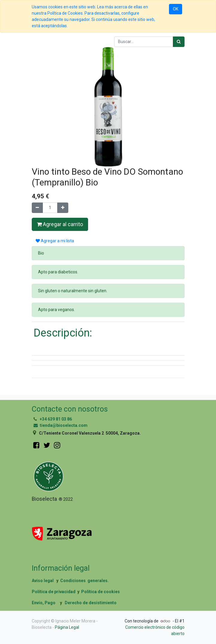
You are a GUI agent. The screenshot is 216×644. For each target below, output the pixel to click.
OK (176, 9)
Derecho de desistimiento (91, 603)
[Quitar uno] (37, 208)
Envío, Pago (44, 603)
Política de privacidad (54, 592)
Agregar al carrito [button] (60, 224)
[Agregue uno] (63, 208)
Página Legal (67, 627)
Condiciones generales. (84, 581)
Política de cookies (101, 592)
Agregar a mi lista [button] (55, 241)
